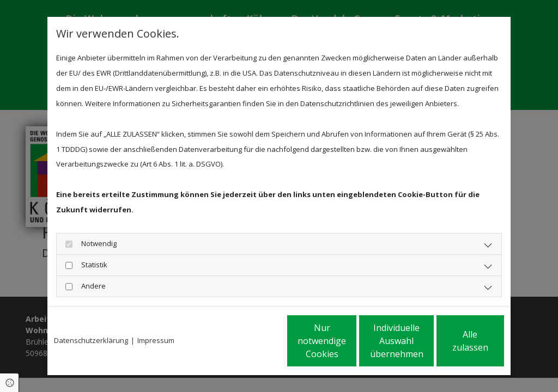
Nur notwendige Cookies (247, 340)
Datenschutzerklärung (91, 340)
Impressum (156, 340)
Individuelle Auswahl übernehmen (350, 340)
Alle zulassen (454, 340)
